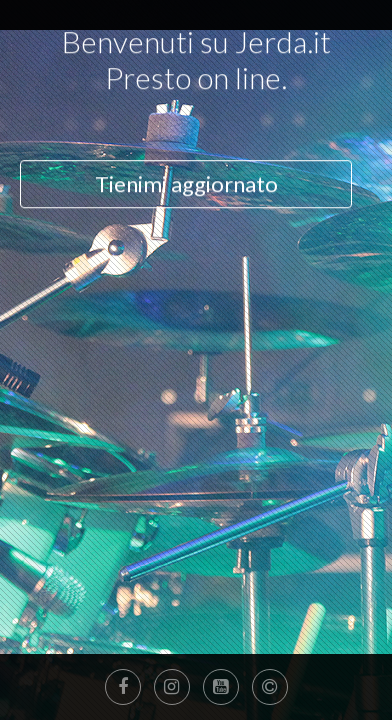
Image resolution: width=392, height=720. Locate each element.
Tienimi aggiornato (186, 119)
